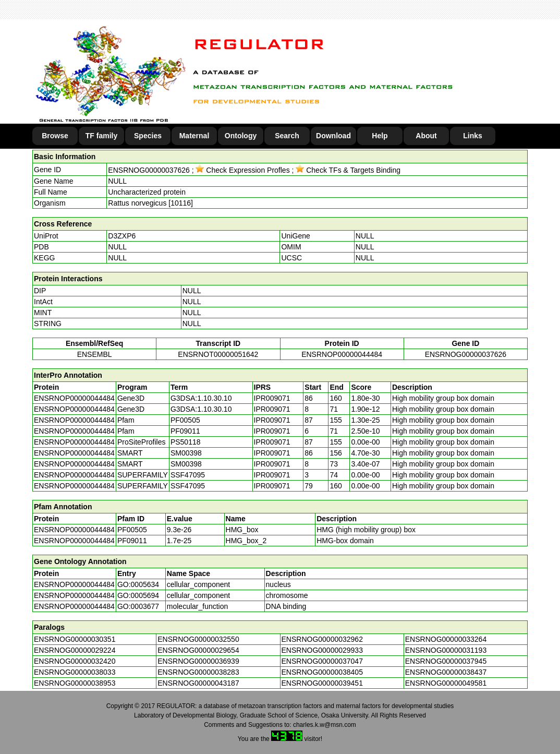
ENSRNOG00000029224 (75, 650)
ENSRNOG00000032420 (75, 661)
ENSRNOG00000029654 (198, 650)
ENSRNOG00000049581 (446, 683)
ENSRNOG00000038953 (75, 683)
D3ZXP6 (122, 236)
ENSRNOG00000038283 (198, 672)
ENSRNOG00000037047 (322, 661)
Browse (55, 136)
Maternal (194, 136)
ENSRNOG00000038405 (322, 672)
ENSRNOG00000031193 (446, 650)
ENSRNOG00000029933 (322, 650)
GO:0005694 (138, 595)
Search (287, 136)
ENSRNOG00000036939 (198, 661)
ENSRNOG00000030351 (75, 639)
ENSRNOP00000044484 (342, 354)
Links (473, 136)
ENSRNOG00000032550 (198, 639)
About (426, 136)
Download (333, 136)
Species (148, 136)
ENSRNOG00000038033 (75, 672)
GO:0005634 (138, 584)
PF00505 (132, 530)
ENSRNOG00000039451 (322, 683)
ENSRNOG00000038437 (446, 672)
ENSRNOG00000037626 (149, 170)
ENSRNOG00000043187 (198, 683)
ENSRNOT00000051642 (218, 354)
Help (380, 136)
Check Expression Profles (242, 170)
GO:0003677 (138, 606)
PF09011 (132, 541)
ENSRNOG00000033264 (446, 639)
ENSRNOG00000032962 (322, 639)
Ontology (241, 136)
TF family (101, 136)
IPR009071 (272, 398)
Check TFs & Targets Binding (348, 170)
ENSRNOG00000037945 (446, 661)
